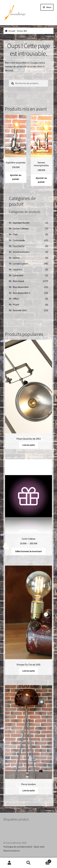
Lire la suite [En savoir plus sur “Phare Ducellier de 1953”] (29, 445)
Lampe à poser (20, 264)
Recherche (28, 863)
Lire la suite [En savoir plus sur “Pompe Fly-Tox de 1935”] (29, 671)
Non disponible (21, 287)
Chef (15, 234)
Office (16, 299)
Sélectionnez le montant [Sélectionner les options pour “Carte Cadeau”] (28, 551)
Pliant (16, 305)
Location (17, 269)
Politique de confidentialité (18, 847)
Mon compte (9, 863)
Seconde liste (20, 310)
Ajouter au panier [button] (16, 177)
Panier (45, 861)
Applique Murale (21, 223)
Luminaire (18, 275)
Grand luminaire (21, 252)
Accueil (12, 31)
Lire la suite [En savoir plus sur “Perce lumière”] (29, 790)
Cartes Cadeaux (21, 228)
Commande (19, 240)
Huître (16, 258)
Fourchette (19, 246)
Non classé (18, 281)
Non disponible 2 (22, 293)
